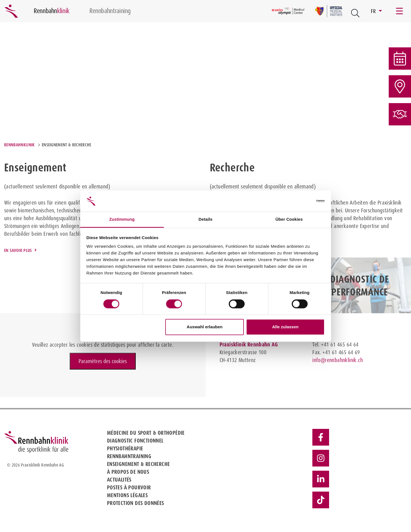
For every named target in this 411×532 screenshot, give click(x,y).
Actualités (119, 480)
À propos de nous (128, 472)
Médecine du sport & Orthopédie (146, 433)
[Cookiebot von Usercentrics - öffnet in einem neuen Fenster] (300, 201)
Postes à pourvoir (129, 487)
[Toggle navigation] (400, 11)
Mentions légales (127, 495)
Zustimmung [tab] (122, 219)
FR (374, 11)
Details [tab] (206, 219)
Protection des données (136, 503)
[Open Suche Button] (355, 13)
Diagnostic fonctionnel (135, 441)
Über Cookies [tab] (289, 219)
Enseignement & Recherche (138, 464)
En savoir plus (18, 250)
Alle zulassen (285, 327)
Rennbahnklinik (19, 145)
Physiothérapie (125, 448)
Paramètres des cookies (103, 361)
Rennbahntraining (129, 456)
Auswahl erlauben (205, 327)
